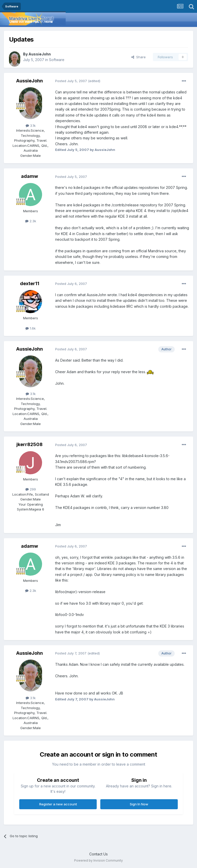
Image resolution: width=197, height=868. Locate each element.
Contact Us (98, 854)
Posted (71, 81)
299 (31, 489)
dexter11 (30, 283)
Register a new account (58, 804)
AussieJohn (40, 54)
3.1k (31, 126)
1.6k (31, 328)
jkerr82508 (29, 444)
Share (139, 57)
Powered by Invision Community (98, 860)
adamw (29, 176)
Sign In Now (139, 804)
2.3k (31, 221)
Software (57, 60)
